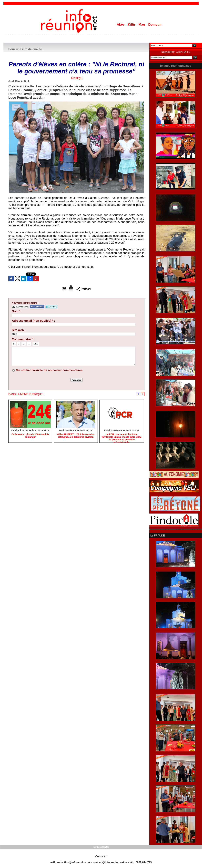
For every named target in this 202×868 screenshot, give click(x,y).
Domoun (155, 24)
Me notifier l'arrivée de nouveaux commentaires (49, 370)
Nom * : (17, 311)
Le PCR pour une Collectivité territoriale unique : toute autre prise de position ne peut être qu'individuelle (122, 437)
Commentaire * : (23, 339)
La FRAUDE (158, 535)
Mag (142, 24)
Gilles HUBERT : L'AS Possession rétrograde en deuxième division (76, 436)
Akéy (121, 24)
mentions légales (101, 847)
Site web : (19, 330)
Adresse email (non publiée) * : (33, 321)
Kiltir (132, 24)
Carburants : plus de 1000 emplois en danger (30, 436)
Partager (84, 289)
